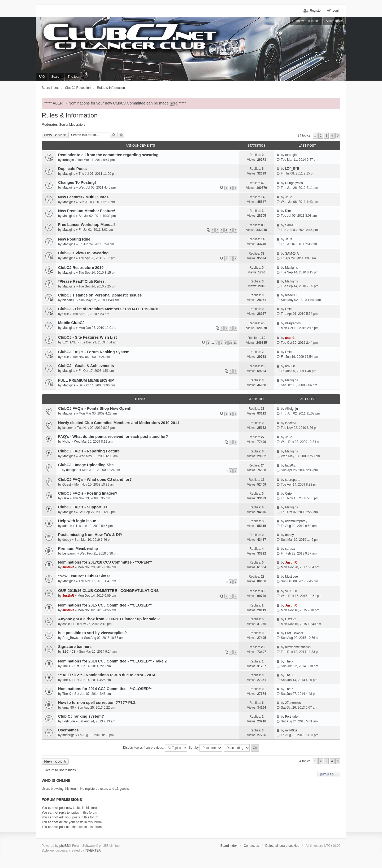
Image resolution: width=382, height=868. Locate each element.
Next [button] (338, 136)
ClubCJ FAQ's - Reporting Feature (89, 451)
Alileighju (292, 409)
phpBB (64, 846)
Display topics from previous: (155, 748)
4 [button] (332, 136)
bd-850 (290, 366)
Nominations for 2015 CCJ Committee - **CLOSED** (105, 605)
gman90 (68, 708)
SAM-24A (292, 254)
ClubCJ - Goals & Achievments (86, 366)
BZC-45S (69, 652)
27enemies (293, 703)
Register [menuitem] (316, 11)
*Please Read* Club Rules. (82, 281)
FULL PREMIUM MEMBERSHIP (86, 380)
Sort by (205, 748)
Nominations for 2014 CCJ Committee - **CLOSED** (105, 689)
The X (67, 666)
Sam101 (291, 225)
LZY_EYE (292, 169)
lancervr (68, 428)
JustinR (68, 567)
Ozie (66, 314)
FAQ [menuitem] (42, 77)
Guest (67, 485)
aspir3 (290, 338)
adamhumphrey (296, 521)
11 (235, 343)
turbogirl (68, 160)
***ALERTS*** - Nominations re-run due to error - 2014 (107, 675)
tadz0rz (290, 465)
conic (66, 624)
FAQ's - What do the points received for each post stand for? (113, 437)
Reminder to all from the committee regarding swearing (108, 155)
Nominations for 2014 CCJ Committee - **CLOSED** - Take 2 (112, 661)
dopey (67, 540)
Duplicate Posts (72, 169)
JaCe (289, 197)
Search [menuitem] (56, 77)
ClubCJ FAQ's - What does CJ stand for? (95, 479)
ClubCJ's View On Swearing (83, 253)
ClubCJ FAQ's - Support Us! (83, 507)
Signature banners (75, 647)
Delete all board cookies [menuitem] (282, 846)
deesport (72, 470)
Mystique (292, 577)
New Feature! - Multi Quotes (83, 197)
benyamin (69, 553)
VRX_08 (291, 591)
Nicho (66, 442)
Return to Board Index (60, 770)
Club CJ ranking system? (81, 716)
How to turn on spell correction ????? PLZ (97, 703)
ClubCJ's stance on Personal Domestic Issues (100, 295)
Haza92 (291, 619)
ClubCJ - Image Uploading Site (86, 465)
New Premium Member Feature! (87, 211)
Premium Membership (78, 548)
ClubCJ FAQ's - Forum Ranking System (94, 352)
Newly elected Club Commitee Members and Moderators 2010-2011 (119, 423)
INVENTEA (93, 850)
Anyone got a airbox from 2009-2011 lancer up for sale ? (109, 619)
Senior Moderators (72, 125)
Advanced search (121, 135)
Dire (288, 211)
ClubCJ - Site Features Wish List (87, 337)
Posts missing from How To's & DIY (90, 535)
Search (114, 135)
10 (230, 343)
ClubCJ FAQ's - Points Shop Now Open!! (95, 408)
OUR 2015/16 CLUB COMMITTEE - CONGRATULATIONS (108, 591)
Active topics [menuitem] (335, 21)
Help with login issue (77, 521)
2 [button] (321, 136)
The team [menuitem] (74, 77)
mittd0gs (68, 735)
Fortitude (69, 721)
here (174, 103)
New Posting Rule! (75, 239)
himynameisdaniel (298, 647)
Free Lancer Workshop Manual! (86, 225)
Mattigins (69, 174)
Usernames (68, 730)
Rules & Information (70, 115)
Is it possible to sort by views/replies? (92, 633)
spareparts (293, 480)
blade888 (69, 300)
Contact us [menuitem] (251, 846)
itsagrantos (293, 323)
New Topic (53, 135)
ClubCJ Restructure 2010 (81, 268)
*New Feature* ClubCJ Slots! (84, 576)
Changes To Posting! (77, 182)
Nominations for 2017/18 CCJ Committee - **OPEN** (105, 562)
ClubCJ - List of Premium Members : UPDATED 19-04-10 (109, 309)
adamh (67, 526)
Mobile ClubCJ (71, 323)
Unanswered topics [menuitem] (306, 21)
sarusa (290, 549)
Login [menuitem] (337, 11)
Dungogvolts (294, 183)
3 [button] (326, 136)
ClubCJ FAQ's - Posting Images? (88, 493)
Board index (229, 846)
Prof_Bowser (71, 638)
